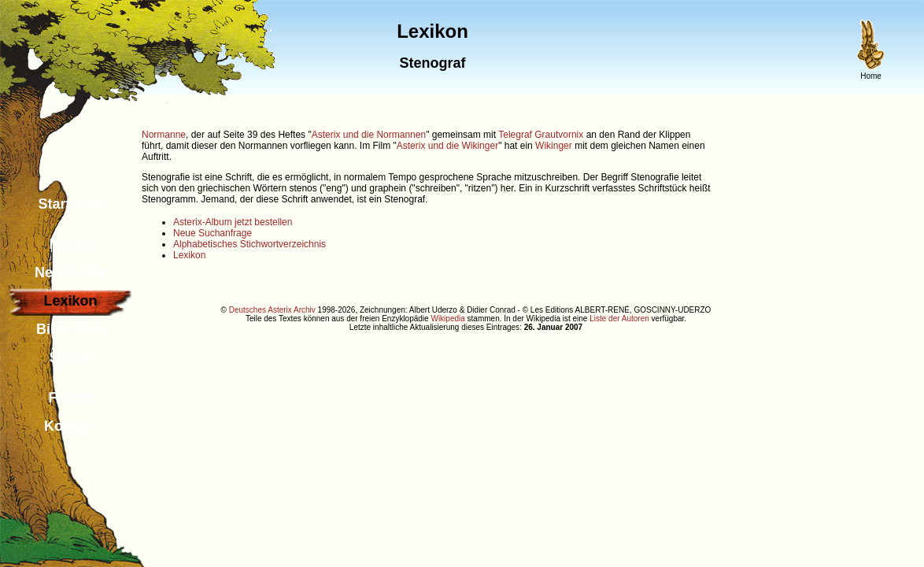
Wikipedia (447, 319)
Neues (70, 244)
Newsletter (70, 272)
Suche (70, 358)
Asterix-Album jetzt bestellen (233, 222)
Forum (71, 398)
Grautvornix (559, 135)
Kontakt (70, 426)
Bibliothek (70, 329)
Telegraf (515, 135)
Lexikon (189, 255)
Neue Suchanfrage (213, 233)
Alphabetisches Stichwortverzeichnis (249, 244)
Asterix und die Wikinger (447, 146)
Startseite (70, 204)
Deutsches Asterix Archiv (272, 310)
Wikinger (554, 146)
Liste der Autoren (619, 319)
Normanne (164, 135)
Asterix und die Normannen (369, 135)
